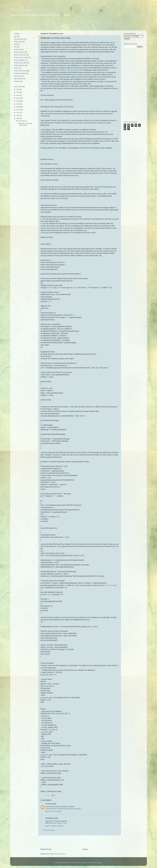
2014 (18, 104)
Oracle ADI (18, 50)
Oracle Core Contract (21, 57)
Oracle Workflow (19, 65)
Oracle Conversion (20, 55)
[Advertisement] (52, 25)
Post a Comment (49, 830)
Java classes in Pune (60, 823)
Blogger (99, 863)
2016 (18, 98)
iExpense (17, 81)
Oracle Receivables (20, 63)
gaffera (85, 863)
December (22, 121)
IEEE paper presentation (73, 809)
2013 (18, 107)
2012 (18, 110)
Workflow (63, 70)
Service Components (76, 70)
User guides (18, 76)
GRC (16, 44)
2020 (18, 89)
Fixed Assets (18, 42)
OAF (16, 47)
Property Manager (20, 73)
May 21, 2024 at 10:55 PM (54, 826)
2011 (18, 113)
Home (85, 849)
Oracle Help (21, 10)
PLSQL (16, 68)
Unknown (49, 804)
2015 (18, 101)
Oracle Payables (19, 60)
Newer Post (46, 849)
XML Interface (19, 79)
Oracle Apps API (19, 52)
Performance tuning (21, 71)
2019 (18, 92)
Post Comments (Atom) (57, 854)
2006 (18, 118)
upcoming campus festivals (54, 809)
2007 (18, 116)
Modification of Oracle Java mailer (25, 124)
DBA (16, 36)
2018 (18, 95)
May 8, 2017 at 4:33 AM (53, 811)
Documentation (19, 39)
